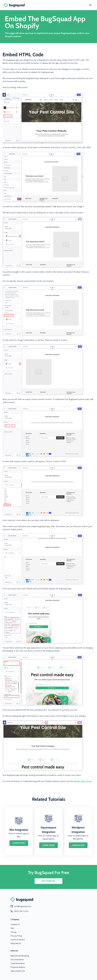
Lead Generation (18, 963)
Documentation (17, 960)
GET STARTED (48, 881)
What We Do (16, 944)
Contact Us (15, 924)
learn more (19, 843)
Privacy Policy (16, 936)
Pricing (13, 932)
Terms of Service (18, 940)
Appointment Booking (20, 956)
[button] (90, 5)
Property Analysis (18, 967)
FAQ (12, 928)
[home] (16, 5)
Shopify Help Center (83, 781)
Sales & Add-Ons (18, 971)
